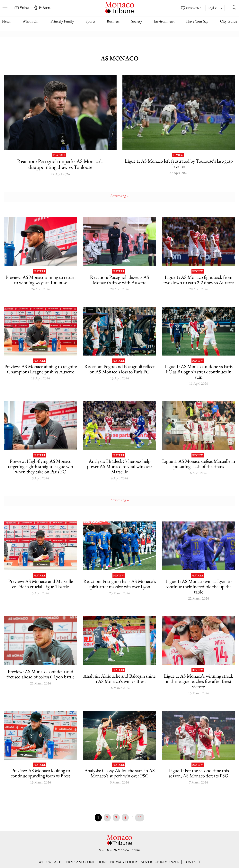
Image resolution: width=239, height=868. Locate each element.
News (6, 21)
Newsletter (191, 8)
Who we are (50, 862)
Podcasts (42, 8)
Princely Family (62, 21)
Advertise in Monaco (161, 862)
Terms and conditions (85, 862)
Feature (59, 155)
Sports (90, 21)
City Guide (229, 21)
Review (178, 155)
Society (137, 21)
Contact (192, 862)
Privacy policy (124, 862)
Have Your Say (197, 21)
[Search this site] (234, 8)
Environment (164, 21)
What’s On (30, 21)
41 (140, 817)
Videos (22, 8)
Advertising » (120, 196)
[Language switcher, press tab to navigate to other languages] (215, 8)
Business (113, 21)
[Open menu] (5, 5)
